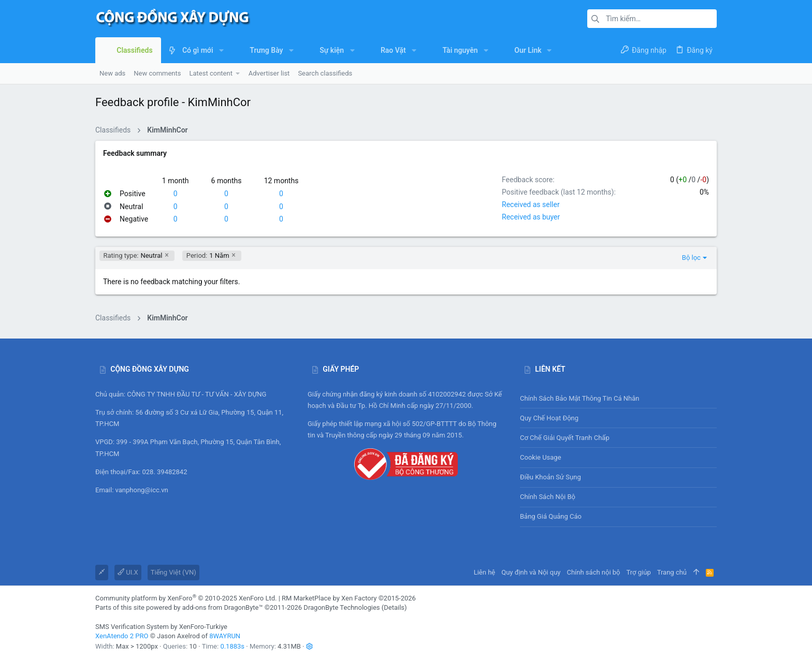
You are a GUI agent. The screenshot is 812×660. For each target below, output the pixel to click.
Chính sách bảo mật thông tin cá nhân (618, 398)
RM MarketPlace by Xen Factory (349, 598)
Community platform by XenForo (186, 598)
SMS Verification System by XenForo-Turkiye (161, 627)
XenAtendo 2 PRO (122, 636)
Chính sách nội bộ (548, 497)
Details (394, 607)
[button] (221, 50)
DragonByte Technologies (342, 607)
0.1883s (232, 646)
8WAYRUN (225, 636)
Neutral (133, 256)
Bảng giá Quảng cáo (551, 516)
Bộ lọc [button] (691, 258)
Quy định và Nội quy (531, 572)
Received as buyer (531, 217)
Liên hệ (485, 572)
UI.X (128, 572)
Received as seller (531, 204)
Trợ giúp (639, 572)
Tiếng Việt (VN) (173, 572)
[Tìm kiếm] (652, 19)
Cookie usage (541, 457)
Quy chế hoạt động (618, 418)
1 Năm (208, 256)
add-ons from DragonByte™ (223, 607)
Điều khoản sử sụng (550, 477)
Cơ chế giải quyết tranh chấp (565, 438)
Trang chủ (672, 572)
